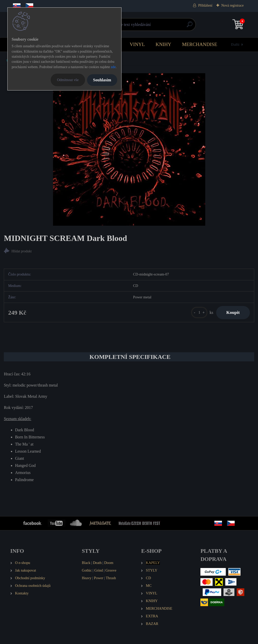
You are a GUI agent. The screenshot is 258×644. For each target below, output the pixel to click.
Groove (111, 570)
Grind (99, 570)
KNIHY (163, 44)
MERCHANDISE (200, 44)
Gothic (87, 570)
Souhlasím (102, 80)
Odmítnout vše (68, 80)
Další (235, 44)
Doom (109, 563)
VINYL (137, 44)
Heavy (87, 578)
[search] (190, 26)
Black (86, 563)
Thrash (111, 578)
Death (97, 563)
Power (99, 578)
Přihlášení (205, 5)
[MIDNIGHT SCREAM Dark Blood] (129, 149)
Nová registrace (232, 5)
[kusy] (199, 312)
